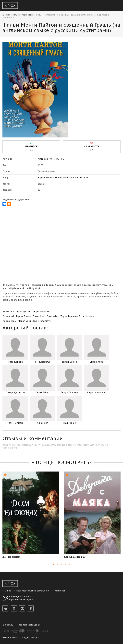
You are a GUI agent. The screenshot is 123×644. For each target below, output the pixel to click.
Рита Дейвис (15, 349)
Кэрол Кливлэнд (97, 379)
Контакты (60, 591)
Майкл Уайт (24, 321)
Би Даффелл (42, 349)
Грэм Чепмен (86, 316)
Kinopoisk (43, 159)
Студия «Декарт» (31, 638)
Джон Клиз (39, 316)
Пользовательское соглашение (33, 591)
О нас (8, 591)
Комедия (57, 178)
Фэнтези (83, 178)
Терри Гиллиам (41, 311)
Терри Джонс (23, 311)
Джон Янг (42, 410)
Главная (6, 15)
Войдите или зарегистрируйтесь (20, 445)
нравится (31, 146)
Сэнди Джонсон (15, 379)
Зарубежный (28, 15)
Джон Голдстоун (42, 321)
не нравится (92, 146)
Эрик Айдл (53, 316)
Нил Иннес (69, 410)
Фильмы (16, 15)
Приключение (70, 178)
